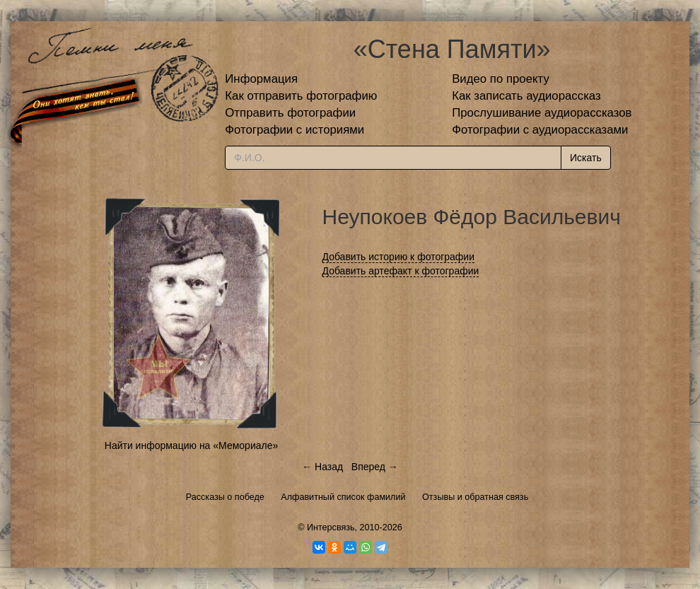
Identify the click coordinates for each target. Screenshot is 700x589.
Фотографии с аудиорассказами (540, 130)
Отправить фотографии (290, 113)
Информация (261, 79)
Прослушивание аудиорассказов (542, 113)
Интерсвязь (331, 527)
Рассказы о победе (225, 497)
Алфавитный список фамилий (343, 497)
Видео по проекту (501, 79)
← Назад (322, 467)
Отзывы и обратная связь (475, 497)
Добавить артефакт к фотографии (401, 271)
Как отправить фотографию (301, 96)
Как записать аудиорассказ (526, 96)
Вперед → (375, 467)
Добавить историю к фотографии (399, 257)
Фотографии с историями (294, 130)
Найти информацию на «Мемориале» (191, 445)
